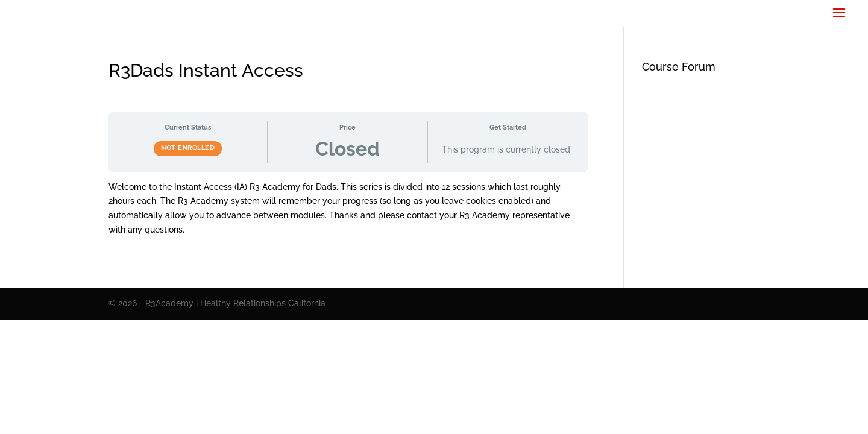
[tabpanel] (348, 209)
